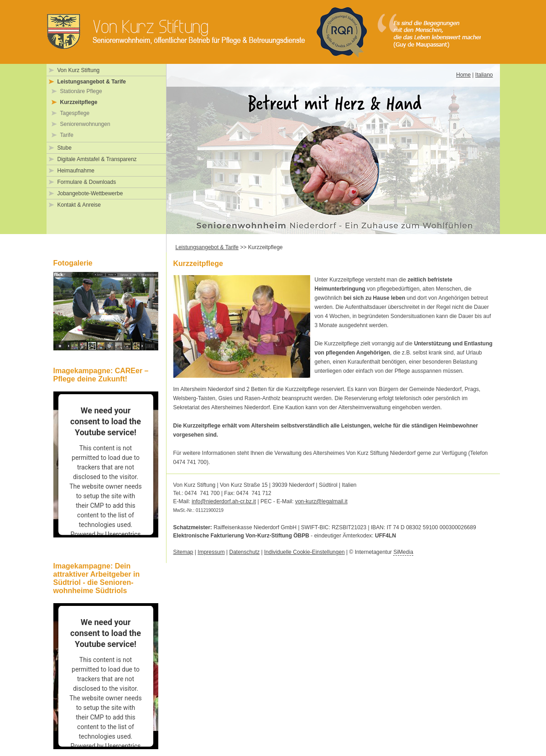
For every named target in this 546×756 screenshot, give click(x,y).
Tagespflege (75, 113)
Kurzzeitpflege (79, 102)
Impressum (211, 552)
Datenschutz (244, 552)
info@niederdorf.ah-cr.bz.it (224, 501)
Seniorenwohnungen (85, 124)
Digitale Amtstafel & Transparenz (97, 159)
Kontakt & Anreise (79, 205)
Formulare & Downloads (87, 182)
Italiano (484, 75)
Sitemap (183, 552)
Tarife (67, 135)
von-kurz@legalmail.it (321, 501)
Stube (65, 148)
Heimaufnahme (76, 171)
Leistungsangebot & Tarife (92, 82)
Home (463, 75)
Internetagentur (384, 552)
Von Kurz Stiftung (79, 70)
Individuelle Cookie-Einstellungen (304, 552)
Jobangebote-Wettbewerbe (90, 193)
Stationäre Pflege (81, 91)
